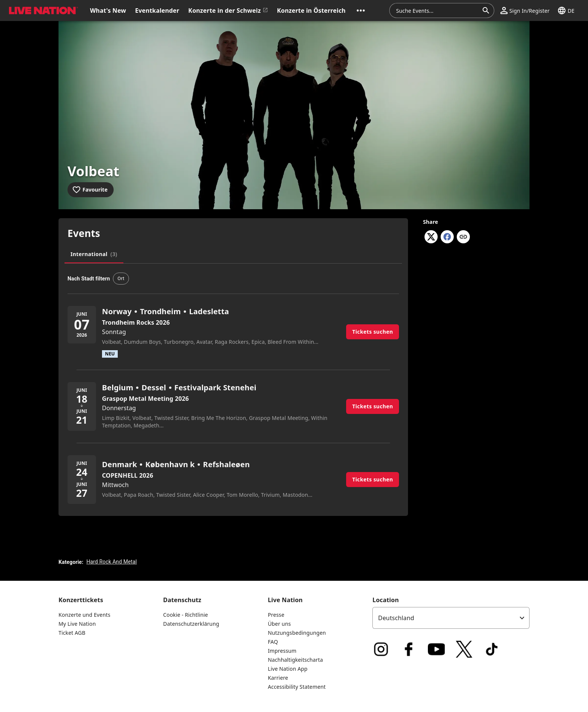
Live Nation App (288, 669)
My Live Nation (77, 624)
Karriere (278, 678)
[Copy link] (463, 237)
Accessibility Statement (297, 687)
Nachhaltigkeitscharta (295, 660)
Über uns (279, 624)
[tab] (94, 254)
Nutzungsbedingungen (297, 633)
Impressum (282, 651)
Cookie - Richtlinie (186, 615)
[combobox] (437, 10)
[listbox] (451, 618)
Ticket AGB (72, 633)
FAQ (273, 642)
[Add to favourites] (91, 190)
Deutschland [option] (396, 618)
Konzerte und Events (84, 615)
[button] (361, 10)
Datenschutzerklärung (191, 624)
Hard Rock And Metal (111, 562)
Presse (276, 615)
